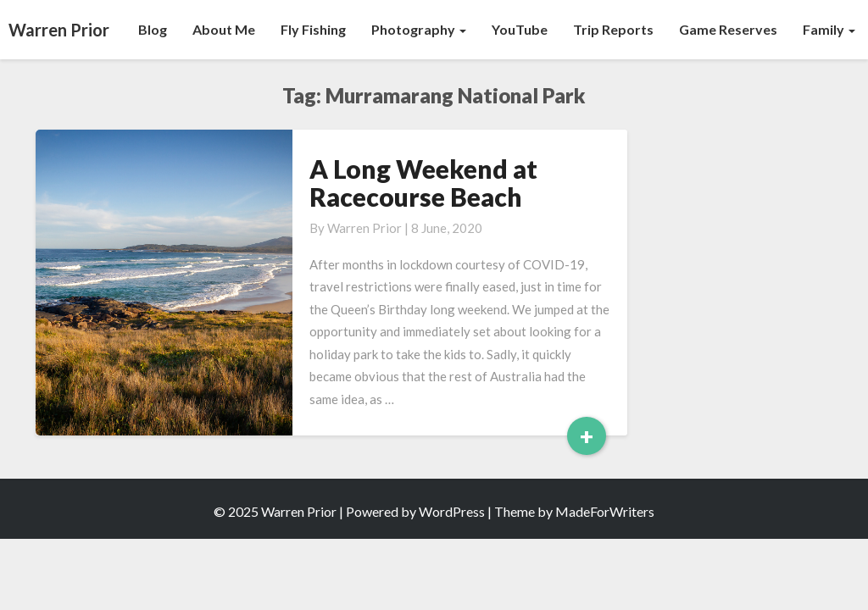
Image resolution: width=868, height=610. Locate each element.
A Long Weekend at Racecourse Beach (423, 183)
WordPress (452, 511)
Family (829, 29)
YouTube (520, 29)
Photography (419, 29)
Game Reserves (728, 29)
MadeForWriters (605, 511)
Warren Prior (364, 228)
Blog (153, 29)
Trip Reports (613, 29)
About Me (224, 29)
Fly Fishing (313, 29)
